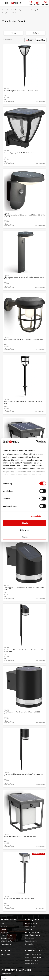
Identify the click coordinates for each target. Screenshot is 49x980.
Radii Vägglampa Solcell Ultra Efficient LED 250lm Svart (23, 339)
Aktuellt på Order (8, 941)
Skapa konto (6, 955)
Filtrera (13, 33)
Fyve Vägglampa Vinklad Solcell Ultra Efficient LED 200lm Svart (24, 589)
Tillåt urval (24, 530)
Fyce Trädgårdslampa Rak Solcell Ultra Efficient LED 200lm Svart (24, 775)
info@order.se (36, 957)
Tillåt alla (25, 523)
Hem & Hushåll (8, 10)
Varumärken (6, 944)
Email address (6, 974)
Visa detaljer (36, 516)
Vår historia (6, 929)
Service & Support (32, 929)
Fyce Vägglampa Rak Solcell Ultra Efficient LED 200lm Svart (23, 713)
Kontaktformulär (31, 963)
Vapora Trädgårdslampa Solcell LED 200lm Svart (21, 91)
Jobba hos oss (7, 938)
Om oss (4, 926)
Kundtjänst (32, 920)
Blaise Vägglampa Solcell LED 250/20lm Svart (20, 836)
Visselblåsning (7, 935)
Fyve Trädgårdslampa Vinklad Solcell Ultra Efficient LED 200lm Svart (23, 651)
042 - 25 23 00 (37, 955)
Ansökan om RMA (32, 932)
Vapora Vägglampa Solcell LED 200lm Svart (19, 153)
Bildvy (41, 40)
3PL (3, 923)
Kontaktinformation (33, 960)
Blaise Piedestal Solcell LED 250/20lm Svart (19, 898)
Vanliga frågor (31, 926)
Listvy (30, 40)
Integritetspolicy (31, 941)
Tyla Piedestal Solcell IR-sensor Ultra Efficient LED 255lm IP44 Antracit (24, 278)
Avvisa (25, 537)
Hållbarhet (5, 932)
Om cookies (30, 944)
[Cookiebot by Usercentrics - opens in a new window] (36, 442)
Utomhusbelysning (30, 10)
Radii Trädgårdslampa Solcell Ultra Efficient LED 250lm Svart (23, 402)
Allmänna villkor (31, 923)
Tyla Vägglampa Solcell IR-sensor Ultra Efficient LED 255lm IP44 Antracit (24, 216)
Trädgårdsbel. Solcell (9, 13)
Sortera (36, 33)
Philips (6, 89)
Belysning (18, 10)
